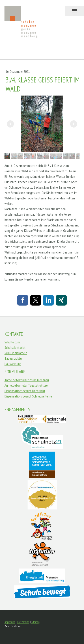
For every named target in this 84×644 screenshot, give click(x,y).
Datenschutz (23, 622)
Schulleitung (13, 342)
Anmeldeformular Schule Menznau (27, 380)
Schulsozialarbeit (16, 353)
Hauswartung (13, 364)
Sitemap (35, 622)
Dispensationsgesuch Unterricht (25, 391)
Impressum (10, 622)
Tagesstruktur (14, 358)
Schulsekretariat (15, 347)
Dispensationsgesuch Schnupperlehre (28, 396)
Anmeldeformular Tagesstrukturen (27, 385)
